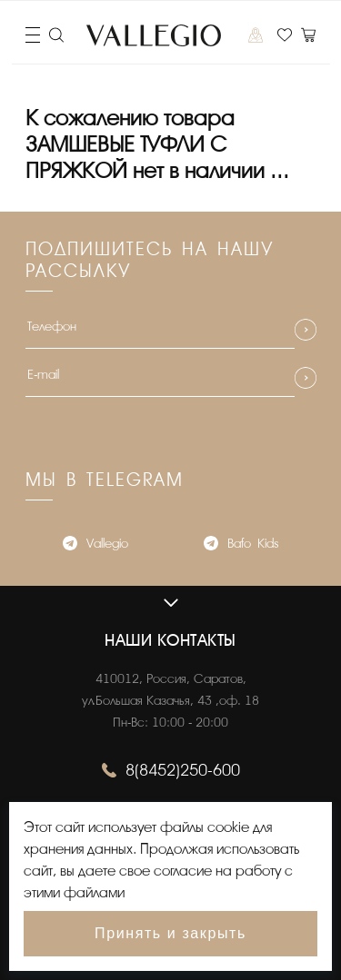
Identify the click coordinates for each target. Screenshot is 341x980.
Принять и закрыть (170, 933)
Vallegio (95, 545)
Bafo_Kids (241, 545)
